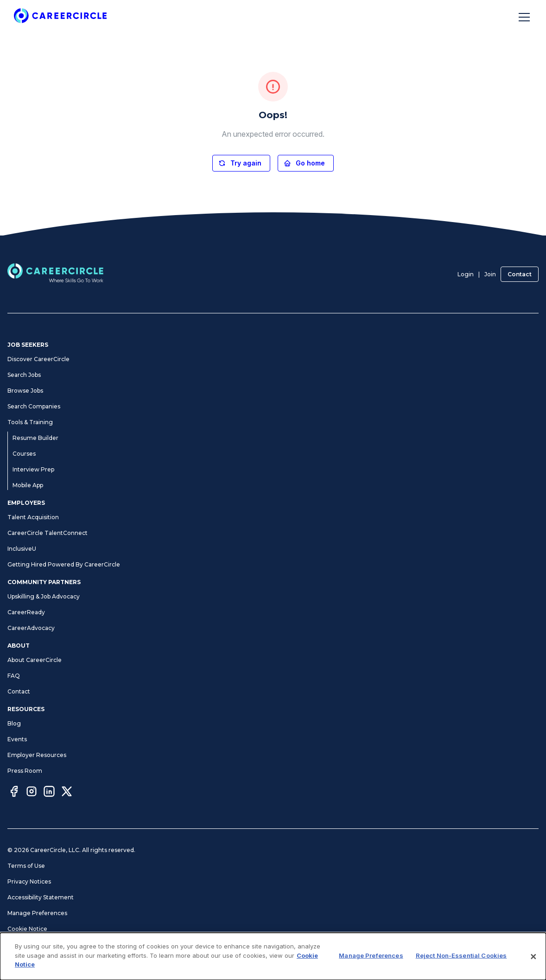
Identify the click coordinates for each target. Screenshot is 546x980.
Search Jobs (24, 375)
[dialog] (273, 956)
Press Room (25, 771)
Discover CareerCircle (38, 359)
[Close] (533, 956)
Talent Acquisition (33, 517)
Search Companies (34, 406)
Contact (520, 274)
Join (490, 274)
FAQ (14, 676)
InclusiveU (22, 549)
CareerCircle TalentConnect (48, 533)
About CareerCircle (35, 660)
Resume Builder (35, 438)
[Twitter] (67, 793)
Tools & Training (30, 422)
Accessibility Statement (41, 897)
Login (466, 274)
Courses (24, 454)
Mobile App (28, 485)
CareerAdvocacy (31, 628)
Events (17, 739)
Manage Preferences (37, 913)
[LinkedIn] (49, 793)
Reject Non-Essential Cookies (461, 955)
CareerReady (26, 612)
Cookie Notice (27, 929)
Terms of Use (26, 866)
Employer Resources (37, 755)
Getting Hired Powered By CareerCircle (64, 564)
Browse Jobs (25, 391)
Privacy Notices (29, 881)
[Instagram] (32, 793)
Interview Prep (33, 469)
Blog (14, 723)
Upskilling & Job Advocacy (44, 596)
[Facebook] (14, 793)
